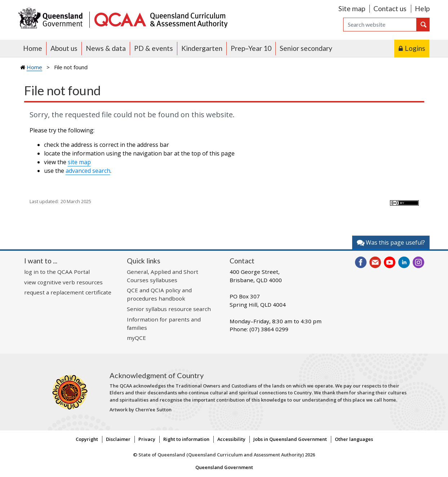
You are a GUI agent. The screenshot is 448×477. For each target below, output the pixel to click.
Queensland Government (224, 467)
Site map (352, 8)
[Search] (380, 25)
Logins (415, 48)
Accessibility (231, 439)
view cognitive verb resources (63, 282)
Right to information (186, 439)
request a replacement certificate (68, 292)
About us (64, 48)
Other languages (354, 439)
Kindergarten (202, 48)
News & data (106, 48)
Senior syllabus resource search (169, 309)
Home (33, 48)
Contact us (390, 8)
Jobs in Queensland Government (290, 439)
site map (79, 162)
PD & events (154, 48)
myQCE (136, 338)
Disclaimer (118, 439)
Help (422, 8)
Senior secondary (306, 48)
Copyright (87, 439)
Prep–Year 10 (251, 48)
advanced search (88, 171)
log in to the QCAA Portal (57, 272)
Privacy (147, 439)
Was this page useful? (391, 242)
